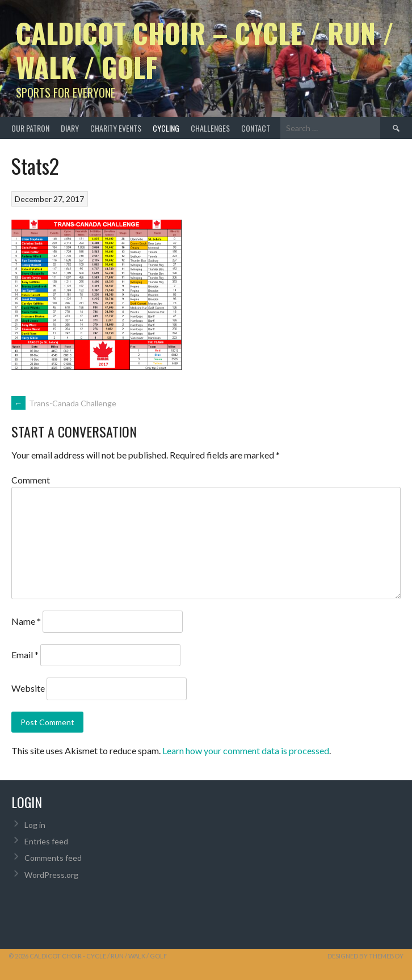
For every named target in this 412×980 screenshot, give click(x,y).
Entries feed (46, 841)
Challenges (210, 128)
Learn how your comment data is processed (246, 750)
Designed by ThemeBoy (365, 956)
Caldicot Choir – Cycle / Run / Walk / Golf (205, 50)
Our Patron (30, 128)
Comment (31, 480)
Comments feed (53, 858)
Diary (70, 128)
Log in (35, 825)
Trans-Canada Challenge (64, 403)
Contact (256, 128)
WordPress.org (51, 875)
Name (26, 621)
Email (25, 655)
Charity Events (116, 128)
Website (28, 688)
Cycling (166, 128)
